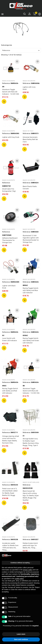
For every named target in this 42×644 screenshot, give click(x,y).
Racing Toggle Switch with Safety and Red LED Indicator (10, 391)
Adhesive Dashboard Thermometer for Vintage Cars (10, 240)
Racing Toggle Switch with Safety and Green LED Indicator (31, 340)
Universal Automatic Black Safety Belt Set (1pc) (30, 139)
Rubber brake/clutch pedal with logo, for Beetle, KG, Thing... (30, 511)
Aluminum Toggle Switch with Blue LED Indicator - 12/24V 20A (31, 391)
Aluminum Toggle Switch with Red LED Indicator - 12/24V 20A (11, 92)
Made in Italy (28, 131)
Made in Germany (9, 535)
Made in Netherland (31, 465)
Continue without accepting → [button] (21, 563)
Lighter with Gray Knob (11, 137)
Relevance (21, 50)
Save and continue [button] (21, 639)
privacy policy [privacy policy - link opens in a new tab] (28, 570)
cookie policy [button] (19, 579)
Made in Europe (9, 81)
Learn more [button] (21, 634)
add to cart (4, 102)
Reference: (6, 83)
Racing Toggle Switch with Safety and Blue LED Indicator (31, 290)
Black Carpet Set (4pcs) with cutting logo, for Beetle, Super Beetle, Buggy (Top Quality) (31, 478)
